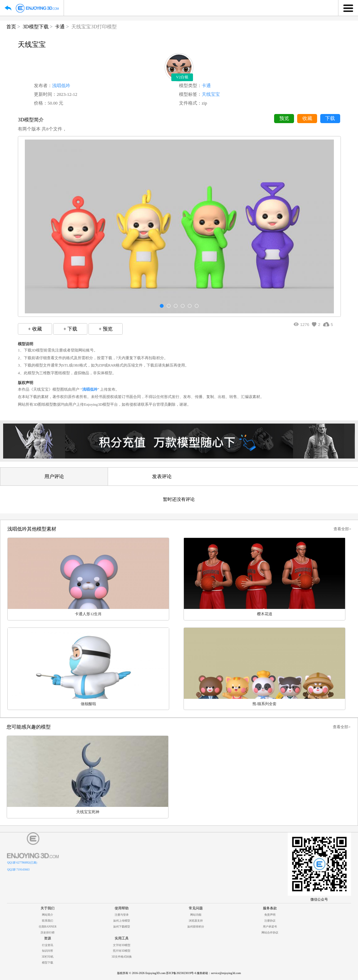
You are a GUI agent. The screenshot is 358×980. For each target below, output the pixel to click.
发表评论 (162, 476)
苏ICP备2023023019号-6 (181, 973)
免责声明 (270, 915)
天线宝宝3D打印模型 (94, 27)
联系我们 (48, 921)
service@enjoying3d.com (226, 973)
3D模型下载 (36, 27)
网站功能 (196, 915)
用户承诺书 (270, 927)
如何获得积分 (196, 927)
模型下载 (48, 963)
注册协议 (270, 921)
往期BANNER (48, 927)
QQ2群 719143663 (18, 870)
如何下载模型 (122, 927)
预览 (284, 118)
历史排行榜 (48, 933)
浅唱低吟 (61, 86)
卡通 (60, 27)
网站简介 (48, 915)
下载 (330, 118)
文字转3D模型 (122, 945)
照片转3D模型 (122, 951)
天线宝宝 (211, 94)
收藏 (307, 118)
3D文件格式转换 (122, 957)
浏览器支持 (196, 921)
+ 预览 (106, 329)
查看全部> (342, 529)
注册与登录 (122, 915)
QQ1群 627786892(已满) (22, 863)
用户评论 (54, 476)
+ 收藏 (35, 329)
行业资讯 (48, 945)
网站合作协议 (270, 933)
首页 (11, 27)
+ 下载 (70, 329)
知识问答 (48, 951)
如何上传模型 (122, 921)
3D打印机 (48, 957)
